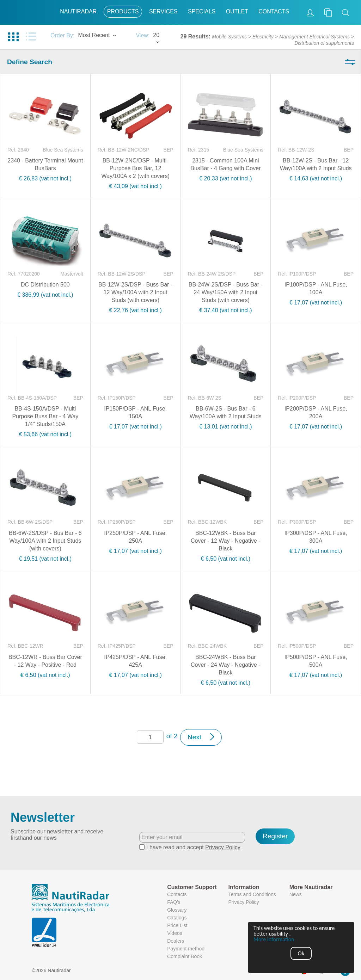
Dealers (176, 941)
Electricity (263, 37)
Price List (177, 925)
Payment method (186, 949)
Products (123, 11)
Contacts (274, 11)
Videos (175, 933)
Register (275, 836)
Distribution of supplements (324, 43)
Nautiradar (78, 11)
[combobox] (103, 36)
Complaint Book (185, 956)
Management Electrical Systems (314, 37)
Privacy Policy (223, 847)
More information (274, 939)
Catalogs (177, 918)
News (296, 894)
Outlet (237, 11)
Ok (301, 953)
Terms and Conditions (252, 894)
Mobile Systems (229, 37)
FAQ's (174, 902)
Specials (202, 11)
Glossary (177, 910)
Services (163, 11)
